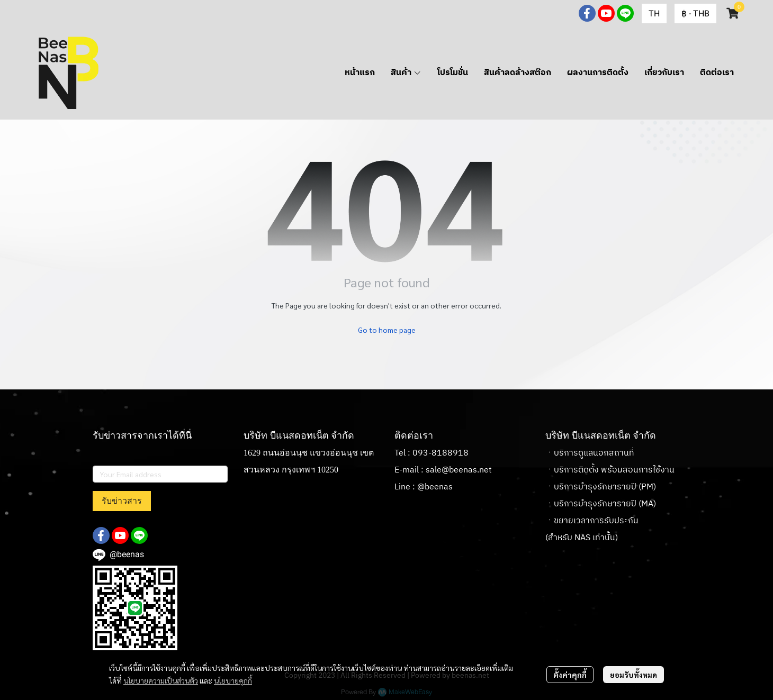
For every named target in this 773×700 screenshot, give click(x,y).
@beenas (435, 487)
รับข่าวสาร (122, 501)
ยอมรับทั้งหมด (633, 675)
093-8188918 (441, 453)
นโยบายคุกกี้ (233, 680)
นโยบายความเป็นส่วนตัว (161, 680)
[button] (654, 13)
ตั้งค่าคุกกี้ (570, 675)
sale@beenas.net (459, 470)
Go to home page (387, 330)
